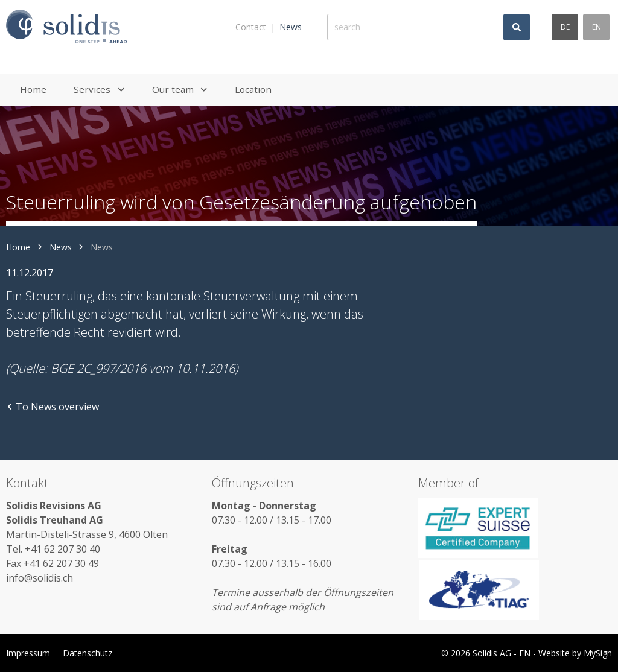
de (565, 27)
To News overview (53, 407)
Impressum (28, 653)
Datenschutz (88, 653)
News (291, 27)
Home (18, 247)
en (597, 27)
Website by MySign (575, 653)
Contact (251, 27)
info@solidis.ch (40, 578)
